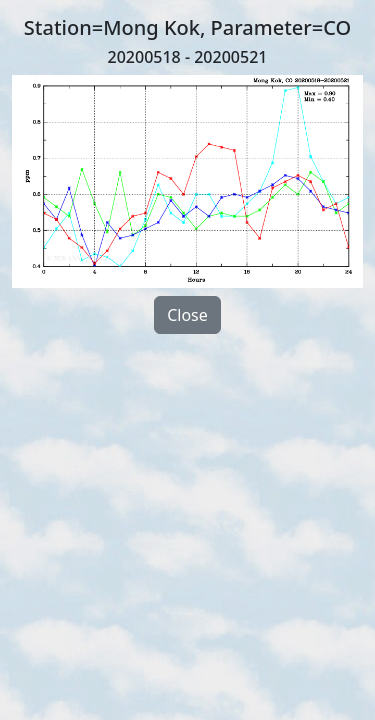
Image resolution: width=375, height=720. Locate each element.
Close (187, 315)
